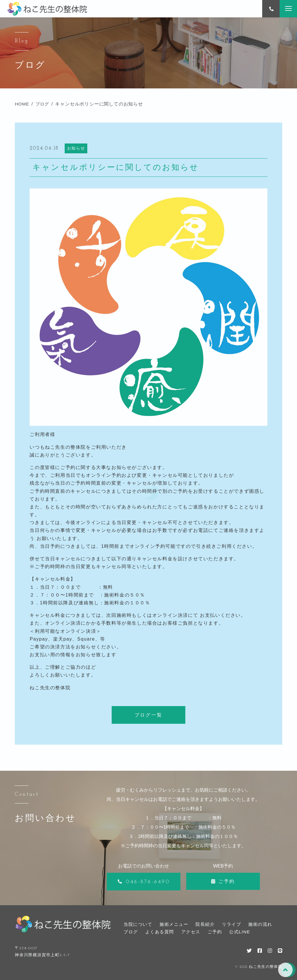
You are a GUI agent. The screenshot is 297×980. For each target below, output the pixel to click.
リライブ (231, 924)
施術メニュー (174, 924)
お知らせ (76, 148)
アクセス (191, 932)
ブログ (131, 932)
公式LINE (240, 932)
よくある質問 (160, 932)
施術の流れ (260, 924)
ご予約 (215, 932)
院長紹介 (205, 924)
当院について (138, 924)
